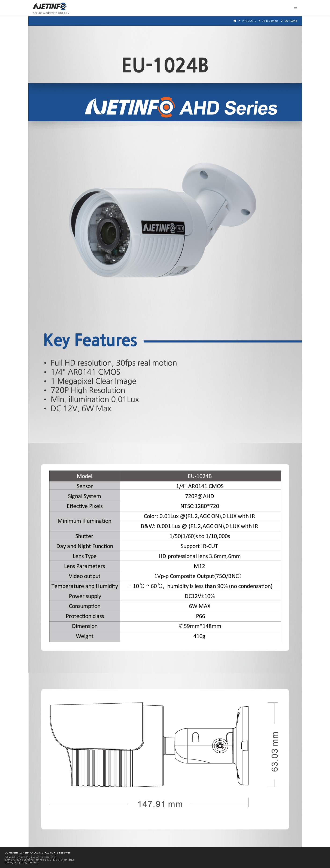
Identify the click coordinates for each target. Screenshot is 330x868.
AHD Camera (271, 21)
